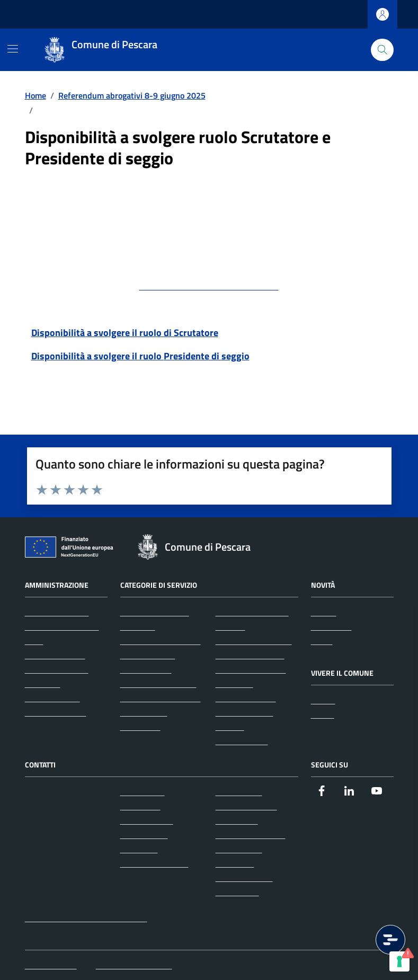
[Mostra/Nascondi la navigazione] (13, 49)
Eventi (323, 714)
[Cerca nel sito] (382, 50)
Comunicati (331, 626)
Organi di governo (57, 612)
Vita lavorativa (242, 741)
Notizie (324, 612)
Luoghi (323, 700)
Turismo (230, 727)
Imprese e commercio (254, 641)
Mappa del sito (51, 965)
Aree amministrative (62, 626)
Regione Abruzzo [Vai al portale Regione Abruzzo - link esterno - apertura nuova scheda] (51, 15)
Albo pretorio (239, 792)
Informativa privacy (251, 835)
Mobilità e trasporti (250, 655)
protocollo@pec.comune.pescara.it (209, 286)
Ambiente (138, 626)
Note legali (235, 863)
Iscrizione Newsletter (134, 965)
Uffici (34, 641)
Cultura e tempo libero (161, 698)
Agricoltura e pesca (155, 612)
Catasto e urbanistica (158, 684)
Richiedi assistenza (154, 863)
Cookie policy (239, 849)
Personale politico (57, 669)
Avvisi (322, 641)
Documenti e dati (56, 712)
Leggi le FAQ (143, 792)
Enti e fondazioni (55, 655)
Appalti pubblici (148, 655)
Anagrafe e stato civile (161, 641)
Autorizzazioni (146, 669)
